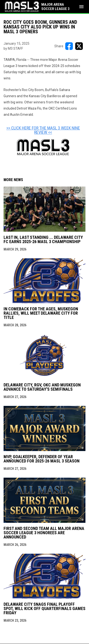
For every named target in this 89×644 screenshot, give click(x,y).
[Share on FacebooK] (69, 46)
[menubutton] (81, 7)
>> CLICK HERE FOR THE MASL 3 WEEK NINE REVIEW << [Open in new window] (43, 130)
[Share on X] (79, 46)
